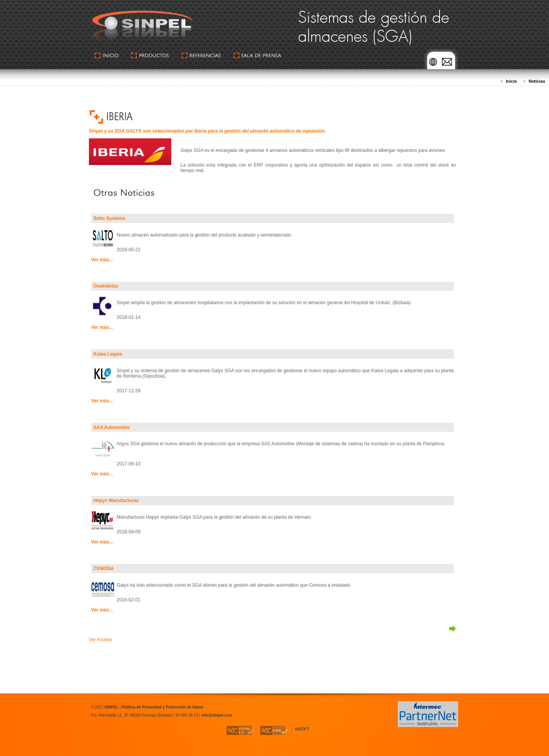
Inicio (511, 81)
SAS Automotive (112, 427)
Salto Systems (109, 218)
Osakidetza (106, 286)
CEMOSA (104, 569)
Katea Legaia (108, 354)
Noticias (537, 81)
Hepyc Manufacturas (116, 501)
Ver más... (102, 260)
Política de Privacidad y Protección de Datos (162, 707)
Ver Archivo (101, 640)
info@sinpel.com (217, 715)
